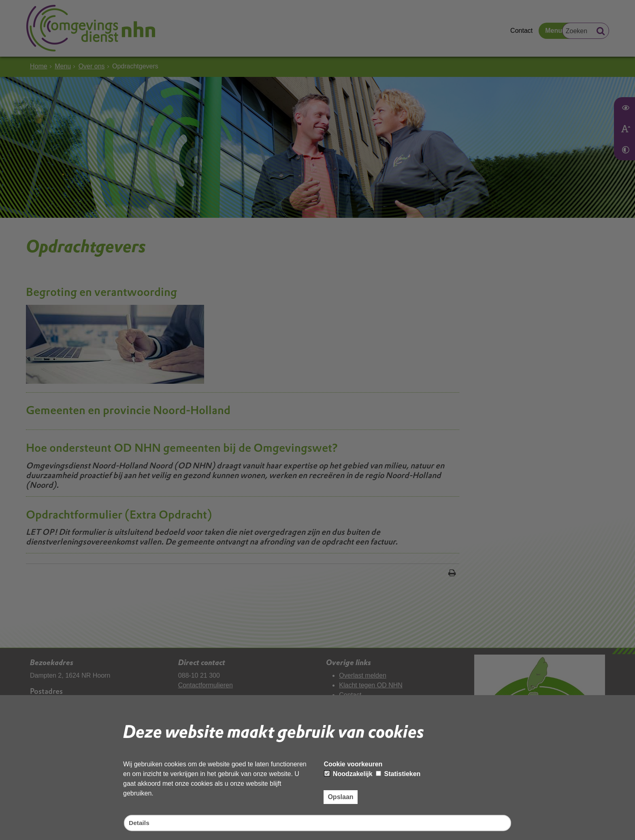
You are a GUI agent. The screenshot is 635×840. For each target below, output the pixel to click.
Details (139, 823)
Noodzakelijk (348, 773)
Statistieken (398, 773)
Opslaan (340, 796)
